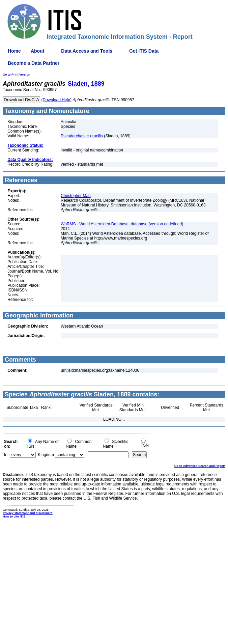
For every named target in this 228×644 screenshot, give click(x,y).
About (37, 51)
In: (6, 455)
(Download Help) (56, 100)
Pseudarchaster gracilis (82, 136)
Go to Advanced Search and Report (200, 466)
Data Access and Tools (87, 51)
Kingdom (46, 455)
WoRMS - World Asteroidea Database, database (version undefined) (122, 224)
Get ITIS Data (144, 51)
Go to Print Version (17, 75)
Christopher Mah (76, 196)
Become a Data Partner (34, 63)
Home (14, 51)
